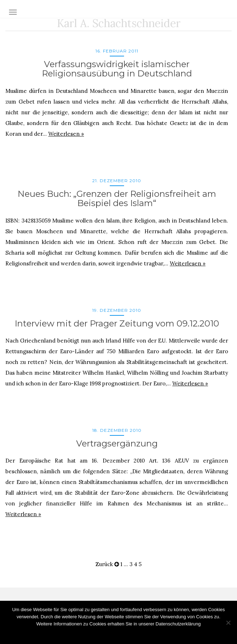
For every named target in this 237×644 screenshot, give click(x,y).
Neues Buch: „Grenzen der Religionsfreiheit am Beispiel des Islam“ (117, 198)
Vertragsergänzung (117, 443)
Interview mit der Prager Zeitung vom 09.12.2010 (117, 323)
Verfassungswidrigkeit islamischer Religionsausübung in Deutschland (117, 69)
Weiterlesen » (66, 134)
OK (118, 633)
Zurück (107, 564)
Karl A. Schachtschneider (119, 23)
